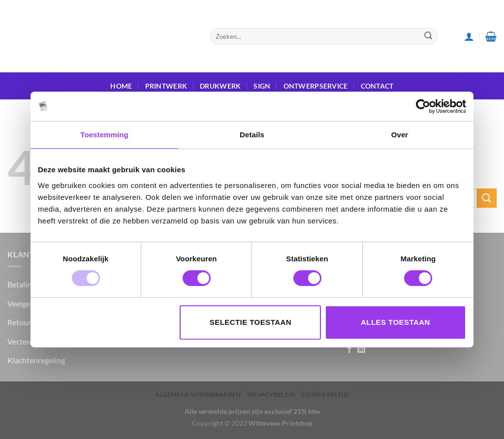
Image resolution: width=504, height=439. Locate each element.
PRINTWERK (166, 86)
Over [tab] (400, 135)
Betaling (21, 284)
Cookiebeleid (325, 394)
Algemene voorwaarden (198, 394)
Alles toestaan (395, 322)
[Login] (469, 36)
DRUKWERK (220, 86)
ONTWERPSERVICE (316, 86)
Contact (377, 86)
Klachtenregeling (36, 360)
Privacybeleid (271, 394)
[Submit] (428, 36)
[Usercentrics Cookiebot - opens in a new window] (423, 106)
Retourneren (29, 322)
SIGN (262, 86)
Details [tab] (252, 135)
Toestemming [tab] (104, 135)
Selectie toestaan (251, 322)
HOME (121, 86)
